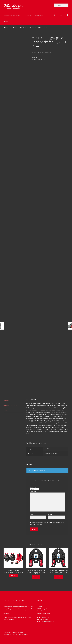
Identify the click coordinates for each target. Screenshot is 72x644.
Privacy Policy (7, 634)
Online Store (28, 15)
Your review (33, 491)
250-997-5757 (46, 617)
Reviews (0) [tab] (7, 410)
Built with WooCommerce (20, 634)
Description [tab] (7, 400)
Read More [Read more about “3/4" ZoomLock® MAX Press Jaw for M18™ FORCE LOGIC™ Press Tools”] (36, 577)
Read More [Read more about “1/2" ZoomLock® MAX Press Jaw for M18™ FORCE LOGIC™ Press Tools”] (59, 577)
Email (50, 514)
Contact (6, 22)
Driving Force (39, 15)
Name (32, 514)
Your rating (33, 487)
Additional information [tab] (10, 405)
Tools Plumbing (14, 28)
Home (7, 28)
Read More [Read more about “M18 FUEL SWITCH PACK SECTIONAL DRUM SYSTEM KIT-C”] (13, 575)
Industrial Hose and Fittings (12, 15)
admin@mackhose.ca (48, 621)
